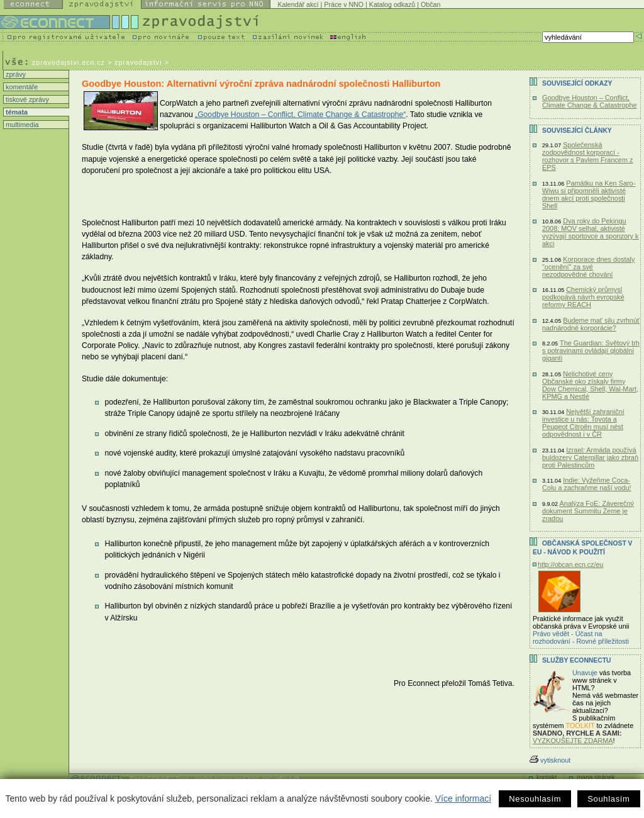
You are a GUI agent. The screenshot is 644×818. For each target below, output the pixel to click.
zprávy (15, 74)
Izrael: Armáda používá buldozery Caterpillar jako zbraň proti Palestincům (590, 457)
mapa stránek (596, 777)
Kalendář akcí (298, 4)
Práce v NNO (344, 4)
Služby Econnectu (576, 660)
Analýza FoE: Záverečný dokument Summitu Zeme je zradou (588, 511)
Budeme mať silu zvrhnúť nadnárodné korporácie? (591, 324)
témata (16, 112)
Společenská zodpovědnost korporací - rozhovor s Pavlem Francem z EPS (587, 156)
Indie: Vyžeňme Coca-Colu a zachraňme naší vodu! (586, 484)
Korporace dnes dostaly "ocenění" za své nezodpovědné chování (588, 267)
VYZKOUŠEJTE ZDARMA (573, 741)
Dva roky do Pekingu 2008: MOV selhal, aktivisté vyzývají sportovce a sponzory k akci (591, 232)
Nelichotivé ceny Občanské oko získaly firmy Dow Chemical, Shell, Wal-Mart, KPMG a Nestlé (590, 385)
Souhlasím (608, 799)
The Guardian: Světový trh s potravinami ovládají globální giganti (591, 350)
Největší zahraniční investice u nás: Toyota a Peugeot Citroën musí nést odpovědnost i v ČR (583, 423)
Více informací (463, 798)
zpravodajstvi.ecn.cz (69, 62)
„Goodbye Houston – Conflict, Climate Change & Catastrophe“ (300, 115)
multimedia (21, 125)
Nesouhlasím (535, 799)
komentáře (21, 87)
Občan (430, 4)
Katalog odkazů (392, 4)
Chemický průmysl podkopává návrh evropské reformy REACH (583, 297)
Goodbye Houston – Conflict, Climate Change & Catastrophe (590, 101)
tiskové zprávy (26, 99)
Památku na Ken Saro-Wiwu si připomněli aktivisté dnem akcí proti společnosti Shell (589, 194)
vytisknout (550, 760)
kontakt (547, 777)
